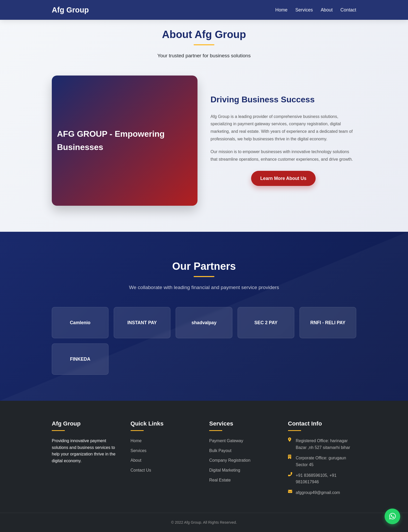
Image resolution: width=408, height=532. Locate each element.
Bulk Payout (220, 451)
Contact (348, 10)
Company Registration (230, 460)
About (327, 10)
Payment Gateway (226, 441)
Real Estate (220, 480)
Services (304, 10)
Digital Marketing (225, 470)
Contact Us (141, 470)
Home (281, 10)
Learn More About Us (283, 178)
